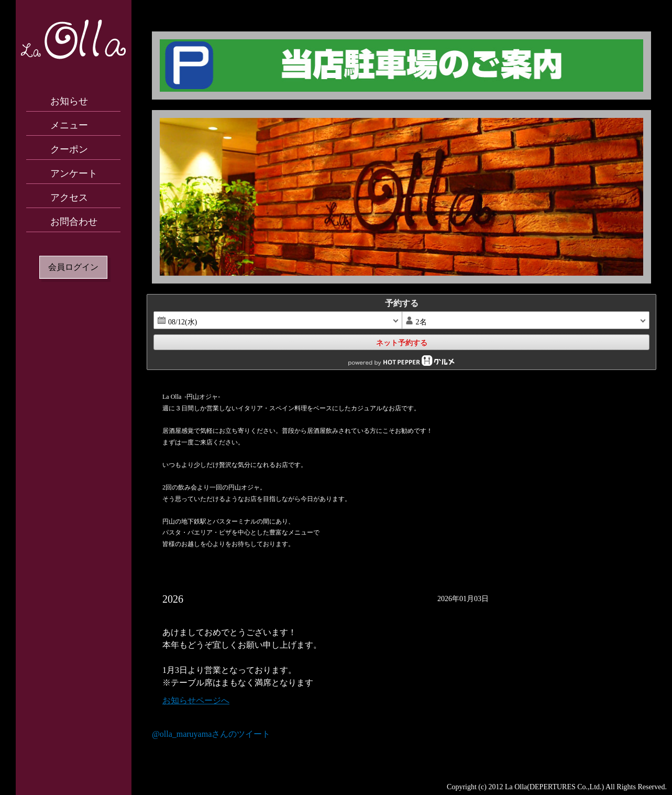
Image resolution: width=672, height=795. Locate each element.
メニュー (69, 125)
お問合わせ (74, 222)
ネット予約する (402, 343)
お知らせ (69, 101)
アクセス (69, 198)
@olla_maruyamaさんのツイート (211, 734)
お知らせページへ (196, 700)
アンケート (74, 173)
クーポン (69, 149)
